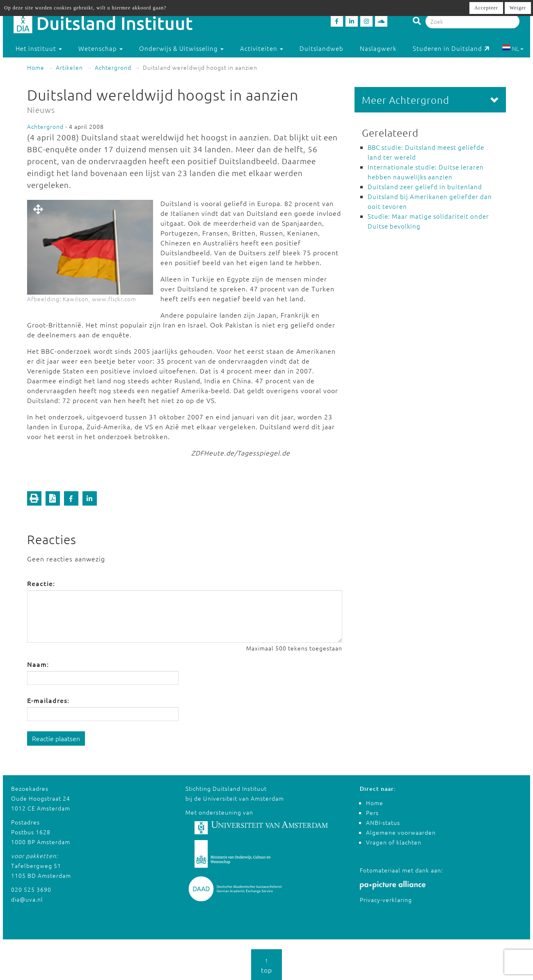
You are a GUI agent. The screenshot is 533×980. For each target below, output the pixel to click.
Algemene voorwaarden (401, 832)
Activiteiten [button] (262, 48)
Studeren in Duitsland (451, 48)
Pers (372, 813)
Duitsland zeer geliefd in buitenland (425, 187)
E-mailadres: (48, 700)
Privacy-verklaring (386, 900)
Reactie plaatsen (56, 738)
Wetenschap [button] (101, 48)
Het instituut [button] (39, 48)
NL (513, 48)
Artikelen (69, 67)
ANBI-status (383, 822)
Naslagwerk (378, 48)
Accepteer (486, 8)
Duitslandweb (321, 48)
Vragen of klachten (394, 842)
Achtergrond (113, 67)
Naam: (38, 664)
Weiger (518, 8)
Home (36, 67)
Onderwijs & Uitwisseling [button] (181, 48)
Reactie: (41, 583)
